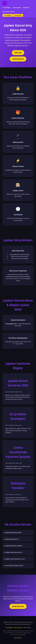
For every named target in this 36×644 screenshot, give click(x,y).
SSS (24, 628)
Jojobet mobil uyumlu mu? (14, 552)
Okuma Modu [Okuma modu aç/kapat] (18, 15)
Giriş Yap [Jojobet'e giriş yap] (18, 53)
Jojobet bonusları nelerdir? (14, 546)
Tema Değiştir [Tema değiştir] (8, 15)
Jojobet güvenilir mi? (12, 539)
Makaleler (26, 8)
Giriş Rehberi (7, 8)
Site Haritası (18, 638)
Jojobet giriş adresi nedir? (14, 532)
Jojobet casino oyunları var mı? (15, 559)
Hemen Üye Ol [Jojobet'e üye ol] (18, 59)
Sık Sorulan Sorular (9, 12)
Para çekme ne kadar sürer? (14, 566)
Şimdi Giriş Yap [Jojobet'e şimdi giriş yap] (18, 606)
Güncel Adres (17, 8)
